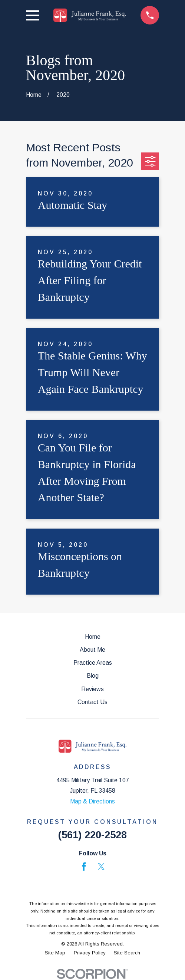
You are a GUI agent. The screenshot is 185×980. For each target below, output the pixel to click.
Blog (93, 676)
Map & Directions (92, 801)
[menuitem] (55, 953)
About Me (92, 650)
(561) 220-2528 (92, 835)
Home (93, 637)
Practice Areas (93, 663)
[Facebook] (84, 866)
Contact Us (92, 702)
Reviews (92, 689)
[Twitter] (101, 866)
